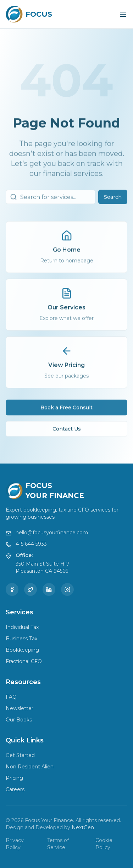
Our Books (19, 720)
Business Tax (21, 639)
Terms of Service (58, 844)
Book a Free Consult (66, 410)
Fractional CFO (24, 661)
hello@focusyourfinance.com (52, 533)
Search (113, 199)
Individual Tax (22, 627)
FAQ (11, 697)
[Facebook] (12, 589)
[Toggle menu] (123, 14)
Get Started (20, 755)
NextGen (83, 827)
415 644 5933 (31, 544)
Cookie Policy (104, 844)
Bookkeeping (22, 650)
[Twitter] (31, 589)
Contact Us (67, 431)
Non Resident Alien (30, 767)
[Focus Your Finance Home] (29, 14)
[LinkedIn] (49, 589)
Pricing (14, 778)
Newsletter (20, 708)
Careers (15, 789)
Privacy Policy (15, 844)
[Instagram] (67, 589)
